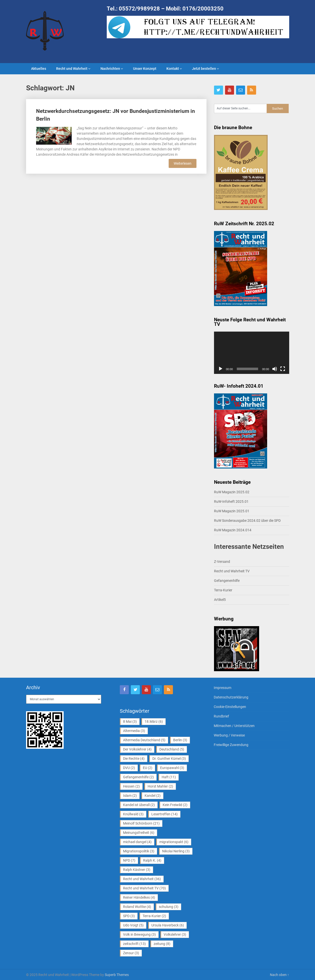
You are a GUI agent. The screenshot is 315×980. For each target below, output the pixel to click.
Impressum (223, 688)
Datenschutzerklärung (231, 697)
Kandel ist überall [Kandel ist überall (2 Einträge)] (139, 805)
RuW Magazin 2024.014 (233, 530)
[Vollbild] (283, 369)
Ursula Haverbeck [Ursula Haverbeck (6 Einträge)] (168, 925)
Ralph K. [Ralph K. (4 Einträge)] (152, 860)
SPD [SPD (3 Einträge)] (129, 916)
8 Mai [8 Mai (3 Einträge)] (130, 721)
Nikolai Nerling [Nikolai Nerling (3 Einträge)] (176, 851)
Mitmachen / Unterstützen (234, 726)
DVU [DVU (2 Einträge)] (129, 768)
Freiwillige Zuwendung (231, 745)
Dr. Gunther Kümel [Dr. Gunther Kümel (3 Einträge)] (169, 759)
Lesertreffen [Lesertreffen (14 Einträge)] (165, 814)
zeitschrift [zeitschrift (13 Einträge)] (134, 944)
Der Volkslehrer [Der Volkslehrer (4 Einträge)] (137, 749)
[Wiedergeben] (221, 369)
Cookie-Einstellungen (230, 707)
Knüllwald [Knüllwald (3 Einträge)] (133, 814)
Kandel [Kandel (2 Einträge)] (153, 796)
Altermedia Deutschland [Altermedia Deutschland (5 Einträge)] (144, 740)
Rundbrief (221, 716)
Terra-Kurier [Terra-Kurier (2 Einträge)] (154, 916)
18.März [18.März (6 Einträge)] (154, 721)
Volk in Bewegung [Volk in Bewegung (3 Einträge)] (139, 934)
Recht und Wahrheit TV (232, 571)
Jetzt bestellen (204, 69)
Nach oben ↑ (280, 975)
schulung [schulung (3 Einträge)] (169, 907)
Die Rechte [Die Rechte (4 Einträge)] (134, 759)
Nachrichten (110, 69)
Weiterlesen (183, 163)
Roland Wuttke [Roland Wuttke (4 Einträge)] (137, 907)
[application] (252, 353)
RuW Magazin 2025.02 (232, 492)
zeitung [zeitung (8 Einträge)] (162, 944)
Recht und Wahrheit (72, 69)
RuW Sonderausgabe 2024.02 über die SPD (247, 521)
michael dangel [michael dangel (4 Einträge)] (137, 842)
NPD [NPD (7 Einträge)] (129, 860)
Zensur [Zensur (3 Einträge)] (131, 953)
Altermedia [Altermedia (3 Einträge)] (134, 731)
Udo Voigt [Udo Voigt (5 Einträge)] (133, 925)
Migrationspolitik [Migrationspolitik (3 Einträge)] (139, 851)
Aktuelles (39, 69)
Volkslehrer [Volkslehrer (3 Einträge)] (175, 934)
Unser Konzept (145, 69)
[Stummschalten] (275, 369)
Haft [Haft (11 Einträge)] (169, 777)
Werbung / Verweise (229, 735)
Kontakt (173, 69)
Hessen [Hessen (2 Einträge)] (131, 786)
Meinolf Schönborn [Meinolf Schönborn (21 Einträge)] (141, 823)
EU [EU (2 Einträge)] (148, 768)
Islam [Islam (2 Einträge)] (130, 796)
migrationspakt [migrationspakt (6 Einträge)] (174, 842)
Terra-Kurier (223, 590)
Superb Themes (117, 975)
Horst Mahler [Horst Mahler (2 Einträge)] (160, 786)
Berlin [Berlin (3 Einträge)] (180, 740)
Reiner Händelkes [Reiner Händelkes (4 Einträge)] (139, 897)
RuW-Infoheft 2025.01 (231, 502)
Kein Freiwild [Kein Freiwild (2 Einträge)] (175, 805)
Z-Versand (222, 562)
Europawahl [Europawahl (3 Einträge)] (172, 768)
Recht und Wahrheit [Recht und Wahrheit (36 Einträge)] (142, 879)
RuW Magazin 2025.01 (232, 511)
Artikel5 (220, 600)
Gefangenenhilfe (227, 581)
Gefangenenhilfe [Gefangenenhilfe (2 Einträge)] (138, 777)
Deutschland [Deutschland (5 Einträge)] (172, 749)
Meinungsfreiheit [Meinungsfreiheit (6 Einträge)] (139, 833)
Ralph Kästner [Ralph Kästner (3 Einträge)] (137, 870)
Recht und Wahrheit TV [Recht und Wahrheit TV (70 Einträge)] (144, 888)
